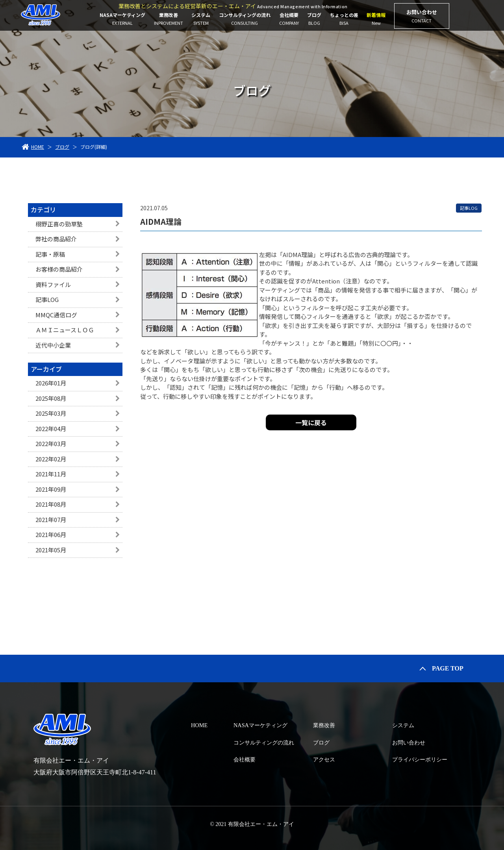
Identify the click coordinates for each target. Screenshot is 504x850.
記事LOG (47, 299)
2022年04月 (51, 429)
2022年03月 (51, 444)
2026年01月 (51, 383)
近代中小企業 (53, 345)
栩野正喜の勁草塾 (59, 224)
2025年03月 (51, 413)
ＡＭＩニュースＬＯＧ (65, 330)
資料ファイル (53, 284)
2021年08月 (51, 504)
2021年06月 (51, 534)
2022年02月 (51, 459)
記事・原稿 (50, 254)
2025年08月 (51, 398)
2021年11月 (51, 474)
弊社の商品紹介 (56, 239)
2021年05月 (51, 550)
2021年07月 (51, 519)
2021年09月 (51, 489)
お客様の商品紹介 (59, 269)
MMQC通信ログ (56, 315)
